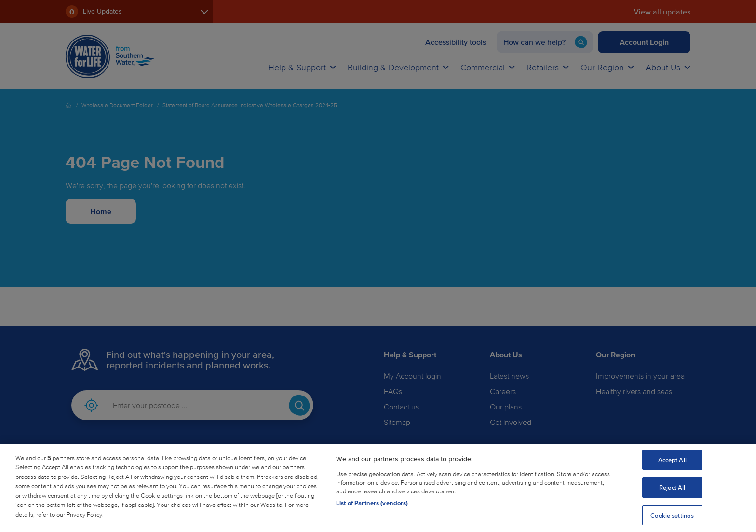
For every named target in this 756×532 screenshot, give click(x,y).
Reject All (672, 495)
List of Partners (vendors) (372, 510)
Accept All (672, 467)
